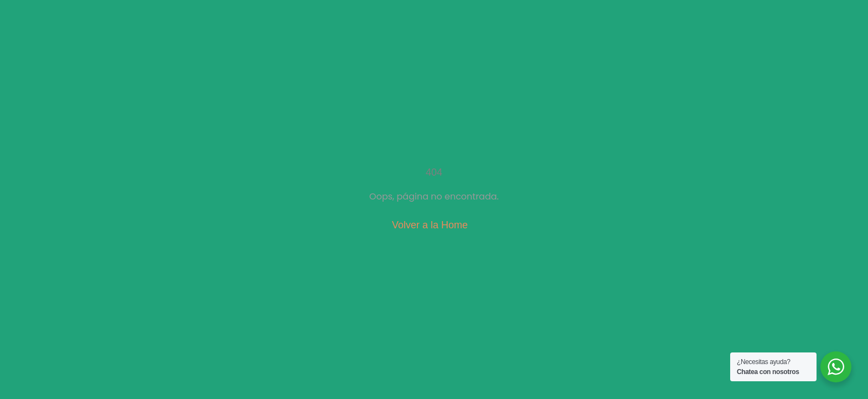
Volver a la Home (430, 225)
